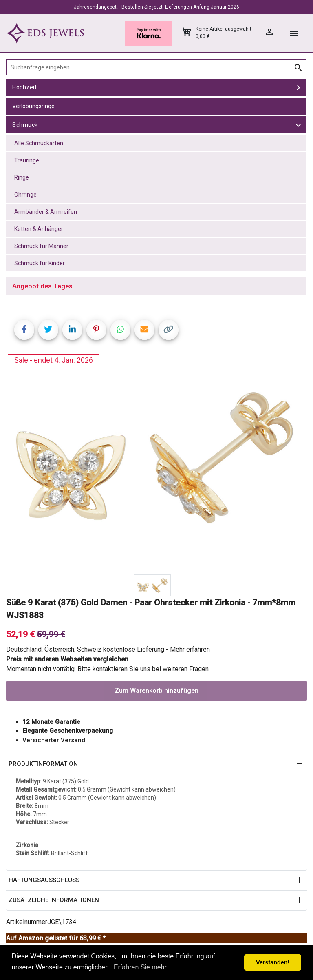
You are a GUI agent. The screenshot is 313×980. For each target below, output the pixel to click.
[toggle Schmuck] (298, 125)
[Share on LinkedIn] (72, 330)
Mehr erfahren (190, 649)
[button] (156, 764)
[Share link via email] (144, 330)
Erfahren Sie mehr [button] (140, 967)
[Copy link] (169, 330)
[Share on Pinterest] (96, 330)
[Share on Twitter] (48, 330)
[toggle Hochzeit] (298, 87)
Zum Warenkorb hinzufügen (156, 691)
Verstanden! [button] (273, 962)
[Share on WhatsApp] (120, 330)
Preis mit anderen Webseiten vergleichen (67, 659)
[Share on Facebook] (24, 330)
